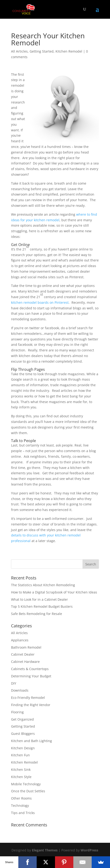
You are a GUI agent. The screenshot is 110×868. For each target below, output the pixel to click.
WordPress (89, 850)
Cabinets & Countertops (30, 669)
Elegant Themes (45, 850)
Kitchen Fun (20, 755)
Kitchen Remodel (69, 51)
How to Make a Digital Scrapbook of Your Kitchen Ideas (54, 592)
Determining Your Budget (31, 676)
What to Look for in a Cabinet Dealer (39, 599)
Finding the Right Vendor (31, 705)
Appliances (20, 640)
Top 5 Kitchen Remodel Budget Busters (42, 606)
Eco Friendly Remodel (28, 698)
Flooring (17, 712)
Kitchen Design (23, 748)
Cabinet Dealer (23, 654)
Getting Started (42, 51)
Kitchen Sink (21, 770)
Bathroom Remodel (26, 647)
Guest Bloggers (23, 734)
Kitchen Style (21, 777)
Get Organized (22, 719)
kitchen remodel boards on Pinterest (40, 302)
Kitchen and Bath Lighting (31, 741)
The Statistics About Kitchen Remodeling (43, 585)
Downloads (20, 690)
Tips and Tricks (23, 813)
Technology (20, 805)
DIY (14, 683)
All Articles (19, 51)
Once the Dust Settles (28, 791)
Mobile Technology (26, 784)
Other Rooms (21, 798)
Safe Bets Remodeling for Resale (37, 614)
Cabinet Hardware (25, 662)
